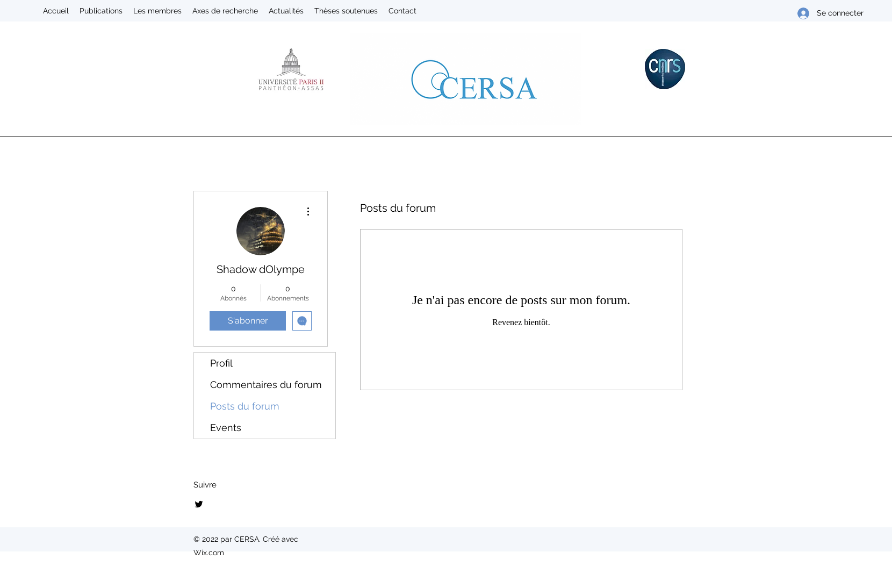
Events (226, 428)
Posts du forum (245, 406)
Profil (221, 363)
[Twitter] (199, 504)
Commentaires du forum (266, 385)
